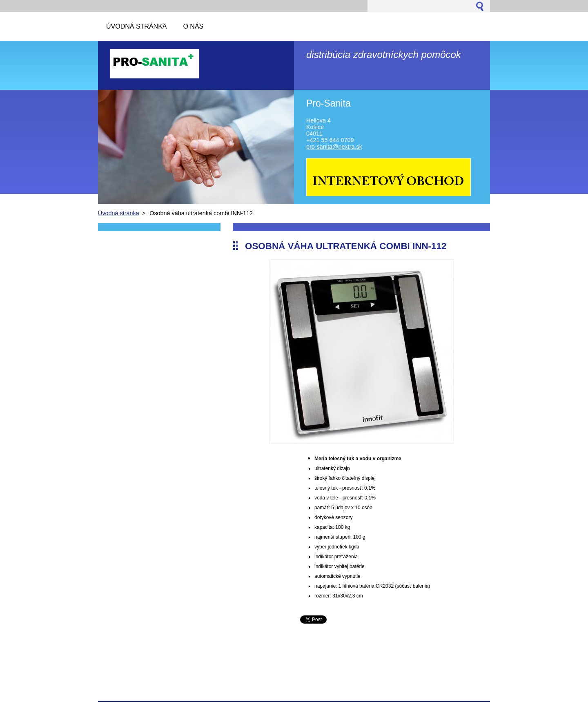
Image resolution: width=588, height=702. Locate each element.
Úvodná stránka (119, 213)
